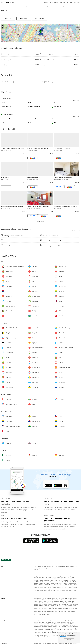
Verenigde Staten (50, 589)
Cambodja (54, 577)
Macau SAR (46, 579)
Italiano (60, 568)
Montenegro (51, 586)
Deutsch (51, 568)
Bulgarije (64, 582)
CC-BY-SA (78, 42)
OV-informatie (45, 2)
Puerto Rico (36, 591)
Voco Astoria (5, 178)
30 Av (4, 11)
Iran (46, 577)
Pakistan (62, 579)
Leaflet (61, 42)
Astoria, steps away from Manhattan (13, 207)
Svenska (74, 568)
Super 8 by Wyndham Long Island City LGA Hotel (44, 207)
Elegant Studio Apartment (62, 149)
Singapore (36, 580)
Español (55, 568)
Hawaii (57, 589)
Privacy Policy (63, 637)
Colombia (73, 589)
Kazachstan (64, 577)
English (39, 567)
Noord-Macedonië (58, 586)
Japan (50, 577)
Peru (67, 591)
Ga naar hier (24, 19)
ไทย (57, 567)
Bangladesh (61, 576)
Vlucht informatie (64, 2)
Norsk (70, 568)
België (60, 582)
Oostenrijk (45, 582)
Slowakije (59, 588)
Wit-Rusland (64, 588)
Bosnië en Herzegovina (53, 582)
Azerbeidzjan (55, 576)
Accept (69, 640)
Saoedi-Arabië (71, 579)
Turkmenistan (47, 580)
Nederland (66, 586)
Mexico (40, 589)
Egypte (39, 592)
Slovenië (54, 588)
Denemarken (47, 583)
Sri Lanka (72, 577)
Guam (75, 591)
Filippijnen (57, 579)
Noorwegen (71, 586)
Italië (71, 585)
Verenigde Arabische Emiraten (40, 576)
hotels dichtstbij (39, 19)
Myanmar (36, 579)
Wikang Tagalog (40, 568)
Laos (68, 577)
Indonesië (36, 577)
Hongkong (75, 576)
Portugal (35, 588)
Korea (59, 577)
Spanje (56, 583)
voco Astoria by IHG (34, 178)
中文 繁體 (44, 567)
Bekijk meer (77, 100)
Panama (44, 589)
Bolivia (66, 589)
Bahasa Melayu (62, 567)
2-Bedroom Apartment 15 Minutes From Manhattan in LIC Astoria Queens (51, 149)
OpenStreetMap (67, 42)
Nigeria (49, 592)
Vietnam (60, 580)
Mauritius (44, 592)
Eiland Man (67, 585)
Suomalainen (65, 568)
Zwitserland (70, 582)
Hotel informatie (54, 2)
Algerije (35, 592)
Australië (71, 591)
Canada (35, 589)
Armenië (49, 576)
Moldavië (46, 586)
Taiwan (56, 580)
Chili (69, 589)
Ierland (62, 585)
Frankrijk (65, 583)
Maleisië (51, 579)
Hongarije (53, 585)
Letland (41, 586)
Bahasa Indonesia (70, 567)
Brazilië (57, 591)
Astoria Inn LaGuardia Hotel (63, 178)
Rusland (75, 588)
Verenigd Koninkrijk (72, 583)
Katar (66, 579)
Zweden (49, 588)
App (71, 2)
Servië (45, 588)
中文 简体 (49, 567)
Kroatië (57, 585)
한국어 (53, 567)
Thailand (41, 580)
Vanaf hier (8, 19)
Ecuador (41, 591)
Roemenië (40, 588)
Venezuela (62, 591)
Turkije (52, 580)
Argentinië (61, 589)
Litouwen (75, 585)
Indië (43, 577)
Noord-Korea (72, 580)
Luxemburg (36, 586)
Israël (40, 577)
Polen (76, 586)
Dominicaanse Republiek (50, 591)
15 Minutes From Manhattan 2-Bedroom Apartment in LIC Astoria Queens (25, 149)
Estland (52, 583)
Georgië (70, 576)
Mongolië (41, 579)
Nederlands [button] (77, 2)
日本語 (35, 567)
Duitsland (41, 583)
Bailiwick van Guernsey (39, 585)
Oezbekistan (66, 580)
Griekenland (47, 585)
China (66, 576)
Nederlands (36, 570)
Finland (60, 583)
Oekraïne (70, 588)
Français (46, 568)
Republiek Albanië (37, 582)
